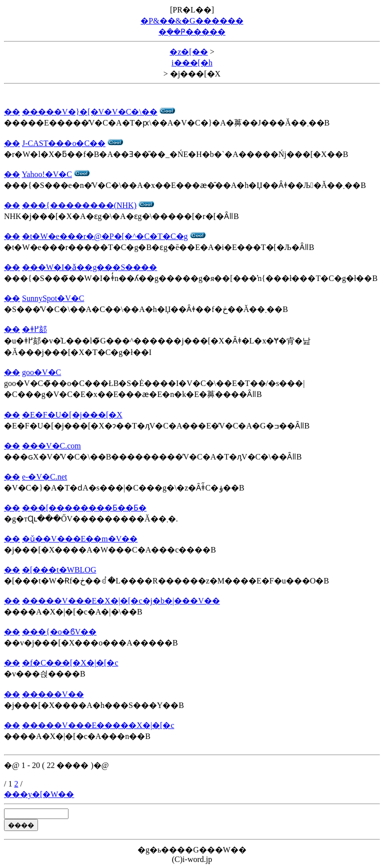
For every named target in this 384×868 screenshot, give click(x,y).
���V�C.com (51, 446)
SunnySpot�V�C (53, 298)
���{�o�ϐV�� (59, 632)
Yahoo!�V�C (47, 174)
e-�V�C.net (44, 477)
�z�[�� (188, 52)
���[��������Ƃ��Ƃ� (84, 508)
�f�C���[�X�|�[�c (70, 663)
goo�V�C (41, 372)
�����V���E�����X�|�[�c (98, 725)
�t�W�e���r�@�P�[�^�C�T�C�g (105, 236)
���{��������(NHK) (79, 205)
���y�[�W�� (39, 794)
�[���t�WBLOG (59, 570)
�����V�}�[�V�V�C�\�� (90, 112)
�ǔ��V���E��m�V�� (80, 539)
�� (12, 112)
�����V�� (53, 694)
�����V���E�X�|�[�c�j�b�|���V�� (121, 601)
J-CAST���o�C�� (64, 143)
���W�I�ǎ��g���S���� (89, 267)
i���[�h (192, 63)
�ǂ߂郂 (34, 329)
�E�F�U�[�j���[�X (72, 415)
